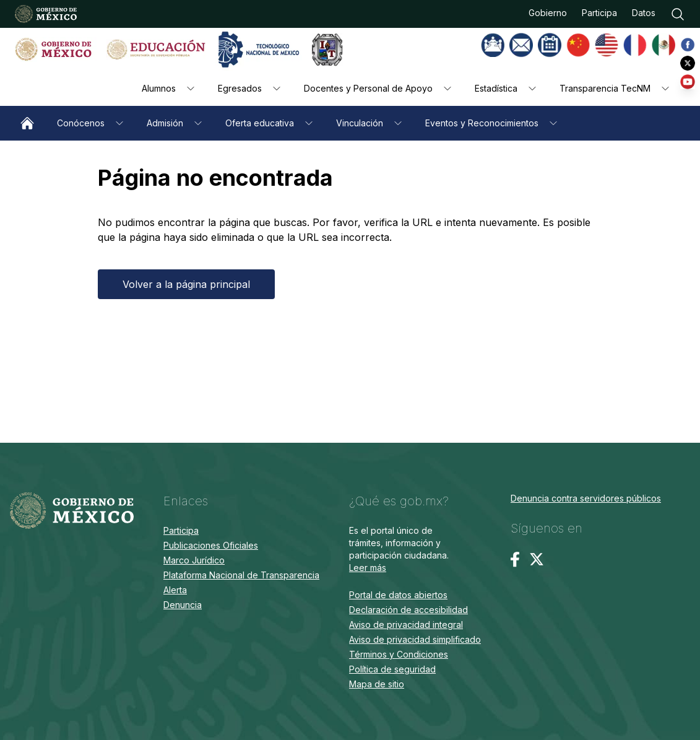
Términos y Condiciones (399, 654)
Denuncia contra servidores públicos (586, 498)
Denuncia (183, 605)
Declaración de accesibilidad (408, 610)
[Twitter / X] (537, 559)
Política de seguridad (392, 669)
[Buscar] (678, 14)
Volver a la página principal (186, 284)
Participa (599, 13)
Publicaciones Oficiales (211, 545)
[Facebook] (515, 559)
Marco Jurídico (194, 560)
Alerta (175, 590)
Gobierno (548, 13)
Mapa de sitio (377, 684)
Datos (644, 13)
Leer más (368, 568)
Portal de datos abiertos (398, 595)
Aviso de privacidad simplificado (415, 639)
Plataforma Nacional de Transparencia (241, 575)
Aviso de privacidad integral (406, 625)
